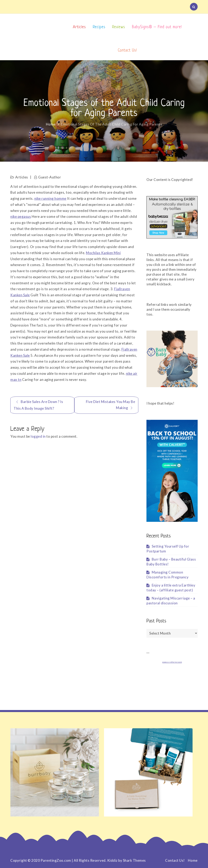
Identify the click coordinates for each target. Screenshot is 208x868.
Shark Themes (134, 860)
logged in (38, 436)
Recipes (99, 27)
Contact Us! (127, 51)
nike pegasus (21, 216)
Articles (79, 27)
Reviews (119, 27)
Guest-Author (50, 177)
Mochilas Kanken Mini (103, 253)
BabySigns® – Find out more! (157, 27)
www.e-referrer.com (172, 662)
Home (193, 860)
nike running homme (50, 198)
